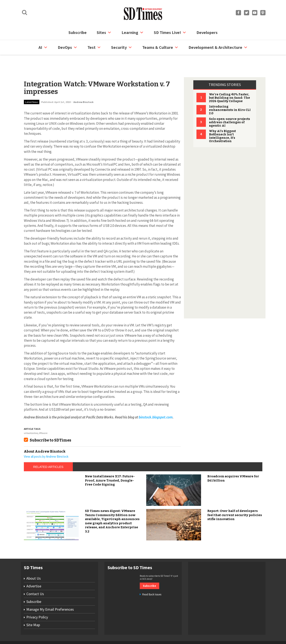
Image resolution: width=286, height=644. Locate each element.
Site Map (33, 609)
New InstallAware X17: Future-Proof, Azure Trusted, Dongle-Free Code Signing (110, 464)
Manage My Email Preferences (50, 593)
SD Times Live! (170, 32)
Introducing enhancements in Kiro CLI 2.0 (230, 94)
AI (43, 47)
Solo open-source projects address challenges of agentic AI (230, 106)
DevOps (68, 47)
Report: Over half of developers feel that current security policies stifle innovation (235, 499)
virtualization (31, 417)
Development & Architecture (218, 47)
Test (94, 47)
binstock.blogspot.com (156, 401)
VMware (43, 417)
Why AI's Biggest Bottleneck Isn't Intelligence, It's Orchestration (222, 120)
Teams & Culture (160, 47)
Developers (207, 32)
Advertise (34, 570)
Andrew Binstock (83, 86)
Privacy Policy (37, 601)
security (122, 47)
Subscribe (78, 32)
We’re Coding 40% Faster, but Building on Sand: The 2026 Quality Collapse (230, 82)
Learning (133, 32)
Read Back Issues (152, 578)
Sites (104, 32)
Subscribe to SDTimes (50, 424)
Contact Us (35, 578)
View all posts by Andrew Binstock (46, 441)
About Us (34, 562)
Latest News (32, 86)
